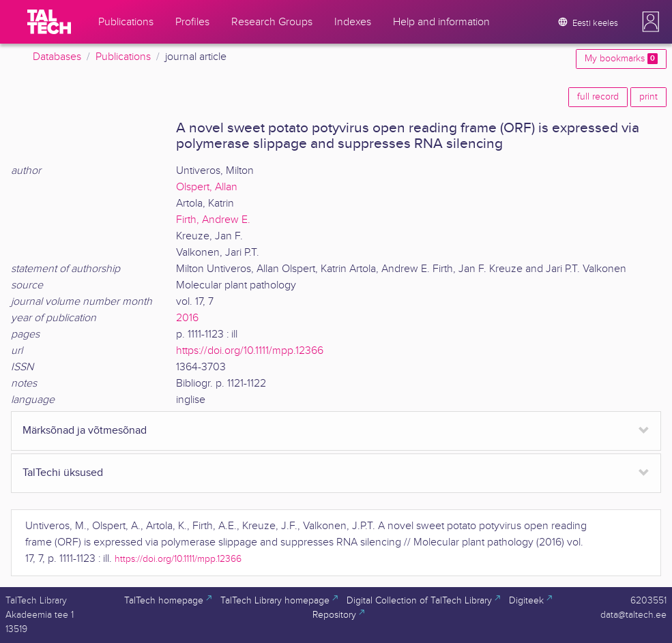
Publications (123, 57)
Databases (57, 57)
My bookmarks (621, 59)
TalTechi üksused (63, 473)
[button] (651, 22)
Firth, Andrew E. (213, 220)
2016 (187, 318)
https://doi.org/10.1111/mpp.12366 (250, 351)
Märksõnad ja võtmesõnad (85, 431)
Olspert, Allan (207, 187)
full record (598, 97)
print (648, 97)
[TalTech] (49, 22)
